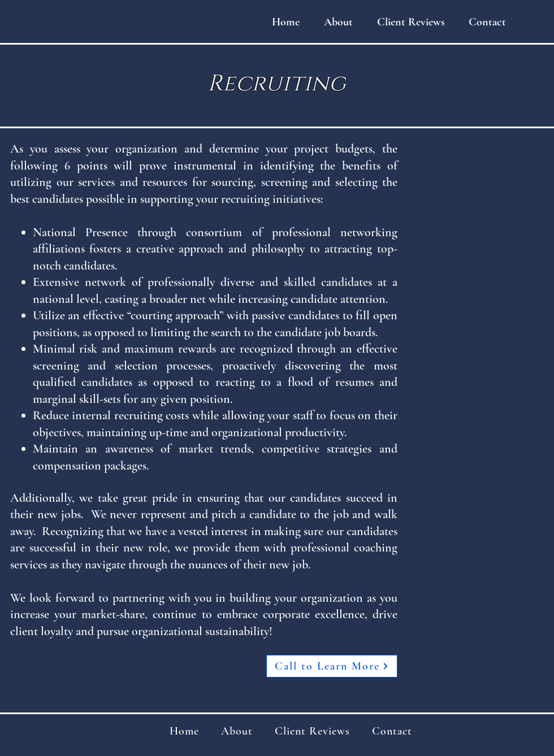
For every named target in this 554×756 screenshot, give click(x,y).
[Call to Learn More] (332, 666)
